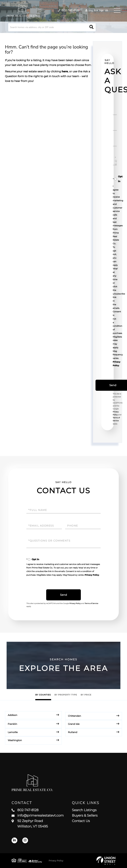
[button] (91, 27)
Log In (91, 10)
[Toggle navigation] (117, 10)
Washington (15, 740)
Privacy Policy (92, 575)
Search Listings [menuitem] (84, 810)
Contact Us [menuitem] (81, 821)
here (65, 72)
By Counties (43, 695)
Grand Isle (74, 724)
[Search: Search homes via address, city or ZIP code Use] (52, 27)
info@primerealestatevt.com (38, 816)
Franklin (12, 724)
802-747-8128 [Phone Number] (69, 10)
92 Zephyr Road (30, 824)
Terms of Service (92, 603)
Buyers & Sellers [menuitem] (85, 816)
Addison (13, 715)
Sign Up (103, 10)
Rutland (73, 732)
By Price (86, 695)
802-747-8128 (25, 810)
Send (63, 595)
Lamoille (13, 732)
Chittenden (74, 716)
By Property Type (66, 695)
